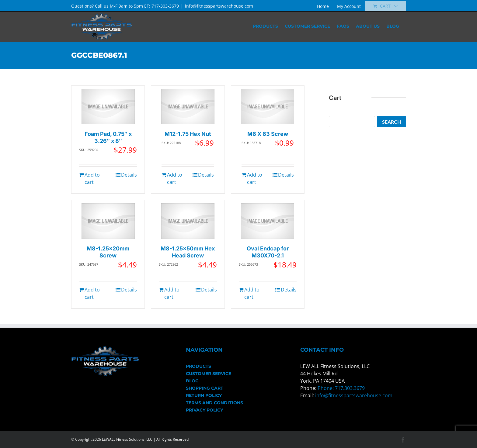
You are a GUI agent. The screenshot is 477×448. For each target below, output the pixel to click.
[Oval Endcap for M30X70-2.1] (268, 221)
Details (129, 175)
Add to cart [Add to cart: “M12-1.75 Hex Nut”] (175, 178)
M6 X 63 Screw (268, 134)
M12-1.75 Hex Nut (188, 134)
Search (392, 122)
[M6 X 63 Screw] (268, 107)
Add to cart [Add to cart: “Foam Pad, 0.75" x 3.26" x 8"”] (92, 178)
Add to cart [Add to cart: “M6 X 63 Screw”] (255, 178)
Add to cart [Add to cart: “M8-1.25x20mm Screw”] (92, 293)
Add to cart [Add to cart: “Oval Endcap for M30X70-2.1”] (252, 293)
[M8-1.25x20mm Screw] (108, 221)
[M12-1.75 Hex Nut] (188, 107)
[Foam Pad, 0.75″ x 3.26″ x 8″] (108, 107)
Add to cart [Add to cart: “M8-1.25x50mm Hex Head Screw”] (172, 293)
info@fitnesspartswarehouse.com (219, 6)
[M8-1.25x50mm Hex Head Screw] (188, 221)
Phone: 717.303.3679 (341, 388)
